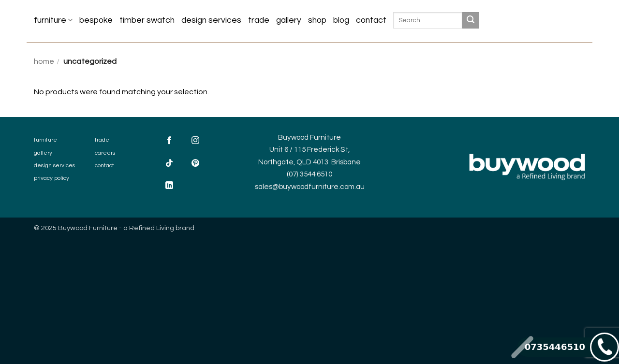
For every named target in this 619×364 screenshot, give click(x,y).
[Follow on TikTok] (169, 164)
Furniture (53, 20)
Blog (341, 20)
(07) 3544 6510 (309, 174)
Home (44, 61)
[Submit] (471, 20)
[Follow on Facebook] (169, 142)
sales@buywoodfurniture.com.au (310, 187)
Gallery (289, 20)
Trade (259, 20)
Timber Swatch (147, 20)
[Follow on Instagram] (196, 142)
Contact (371, 20)
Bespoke (96, 20)
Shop (317, 20)
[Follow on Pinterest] (196, 164)
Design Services (211, 20)
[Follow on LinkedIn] (169, 186)
